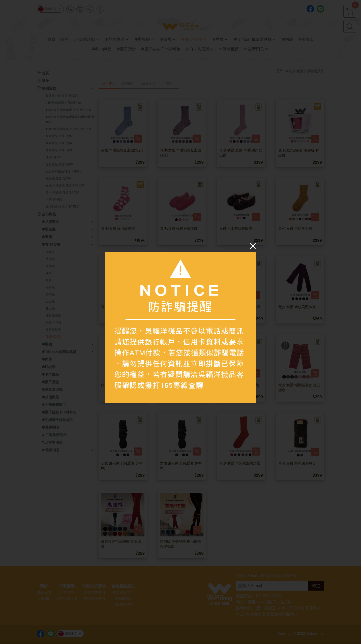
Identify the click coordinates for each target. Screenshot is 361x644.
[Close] (253, 246)
